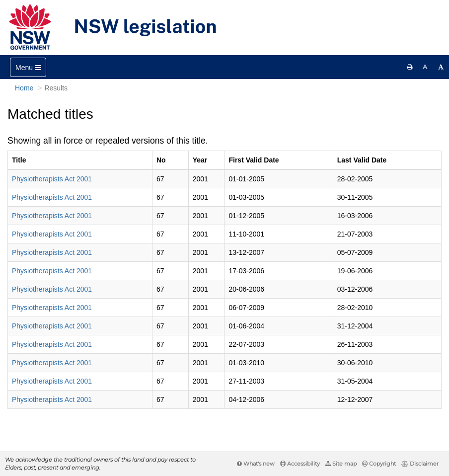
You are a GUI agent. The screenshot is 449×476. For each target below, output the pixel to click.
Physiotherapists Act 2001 (52, 179)
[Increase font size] (441, 67)
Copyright (379, 464)
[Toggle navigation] (28, 67)
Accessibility (300, 464)
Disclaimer (420, 464)
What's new (256, 464)
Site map (341, 464)
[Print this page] (410, 67)
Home (24, 88)
